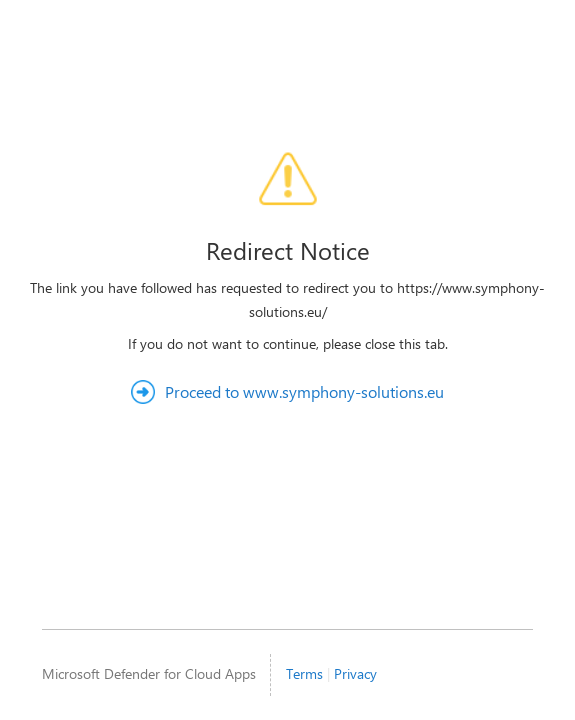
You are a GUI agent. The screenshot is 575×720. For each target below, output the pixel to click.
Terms (304, 673)
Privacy (355, 673)
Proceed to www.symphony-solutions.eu (304, 391)
